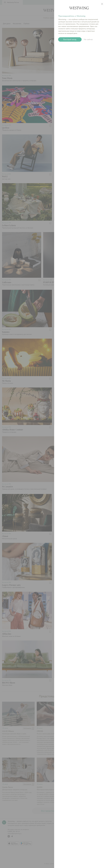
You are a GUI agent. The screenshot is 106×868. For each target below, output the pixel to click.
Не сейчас (88, 39)
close (102, 4)
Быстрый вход (70, 39)
